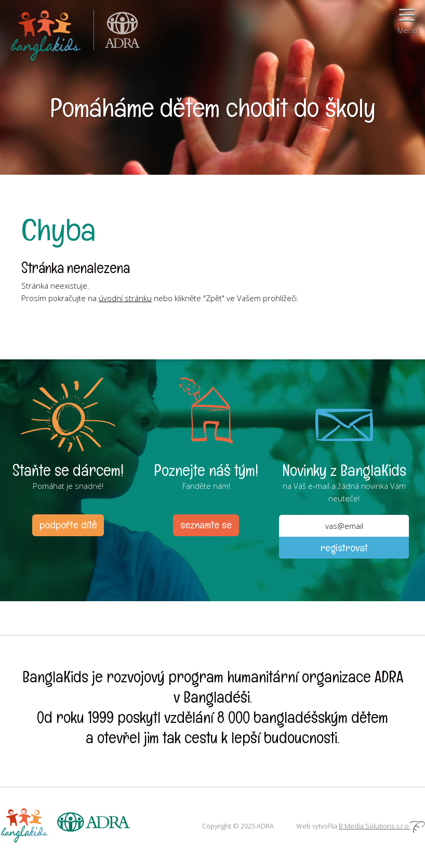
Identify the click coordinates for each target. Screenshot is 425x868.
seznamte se (206, 525)
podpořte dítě (68, 525)
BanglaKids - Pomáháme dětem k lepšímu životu (47, 34)
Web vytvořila (361, 826)
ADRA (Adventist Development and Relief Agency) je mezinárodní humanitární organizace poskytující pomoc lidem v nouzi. (117, 34)
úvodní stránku (125, 298)
